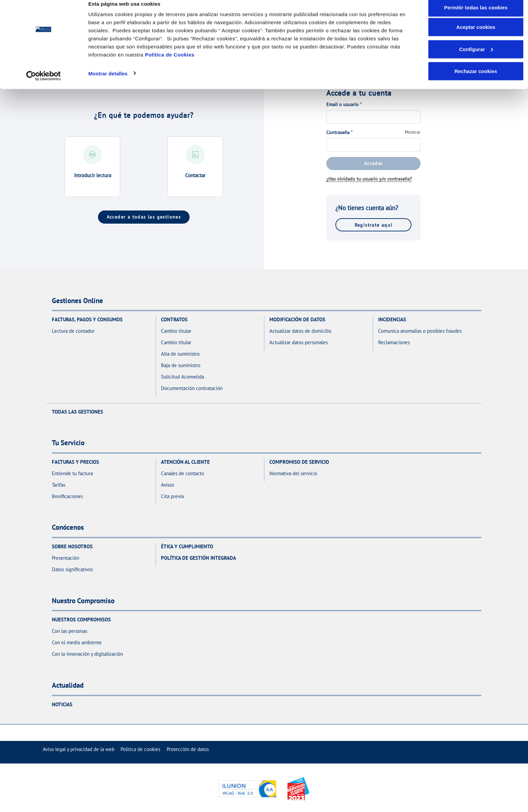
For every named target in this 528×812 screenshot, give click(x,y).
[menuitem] (79, 749)
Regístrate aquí (374, 225)
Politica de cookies (140, 749)
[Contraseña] (373, 145)
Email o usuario (342, 104)
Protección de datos (188, 749)
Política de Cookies (170, 65)
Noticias (62, 704)
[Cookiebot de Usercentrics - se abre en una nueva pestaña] (44, 86)
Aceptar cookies (476, 37)
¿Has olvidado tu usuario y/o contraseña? (369, 179)
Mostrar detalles (108, 83)
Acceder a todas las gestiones (144, 217)
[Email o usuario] (373, 117)
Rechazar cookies (476, 81)
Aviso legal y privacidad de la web (79, 749)
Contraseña (338, 132)
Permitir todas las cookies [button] (476, 18)
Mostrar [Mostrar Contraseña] (413, 132)
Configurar (476, 59)
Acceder (374, 163)
